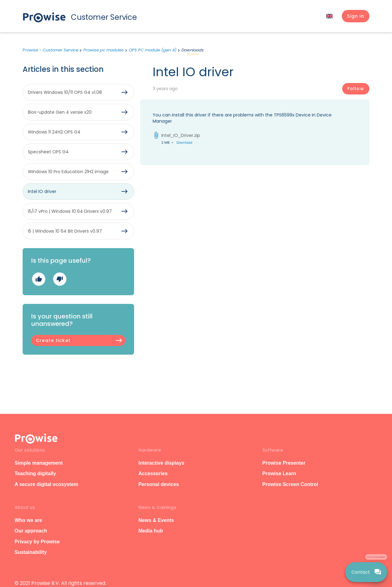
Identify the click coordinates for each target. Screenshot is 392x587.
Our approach (31, 531)
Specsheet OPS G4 (48, 152)
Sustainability (31, 552)
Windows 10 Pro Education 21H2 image (68, 172)
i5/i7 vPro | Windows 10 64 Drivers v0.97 (70, 211)
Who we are (28, 520)
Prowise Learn (279, 473)
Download (184, 143)
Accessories (153, 473)
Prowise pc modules (104, 50)
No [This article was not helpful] (60, 279)
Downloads (193, 50)
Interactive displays (161, 463)
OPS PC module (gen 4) (153, 50)
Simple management (39, 463)
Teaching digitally (35, 473)
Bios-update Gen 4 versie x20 (60, 112)
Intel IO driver (42, 191)
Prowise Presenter (284, 463)
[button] (356, 16)
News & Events (156, 520)
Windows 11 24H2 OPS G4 (54, 132)
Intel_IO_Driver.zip (181, 135)
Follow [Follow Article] (356, 89)
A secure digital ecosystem (46, 484)
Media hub (151, 531)
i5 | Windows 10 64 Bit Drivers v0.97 (65, 231)
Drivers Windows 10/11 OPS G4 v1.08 (65, 92)
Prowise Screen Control (290, 484)
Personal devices (159, 484)
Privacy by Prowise (37, 542)
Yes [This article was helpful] (39, 279)
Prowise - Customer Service (50, 50)
